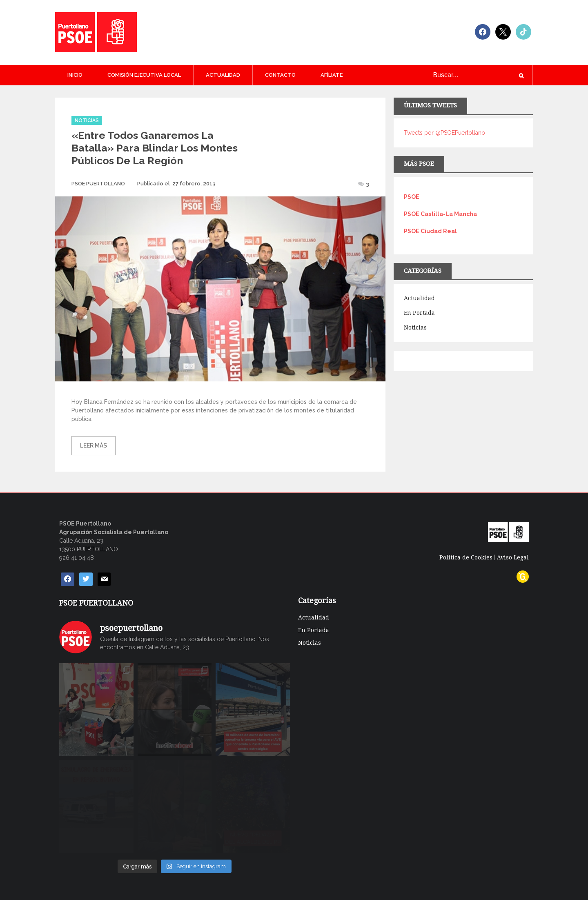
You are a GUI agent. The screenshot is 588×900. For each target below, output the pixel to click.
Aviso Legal (513, 557)
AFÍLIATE (332, 75)
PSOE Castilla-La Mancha (440, 214)
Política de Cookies (466, 557)
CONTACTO (280, 75)
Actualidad (223, 75)
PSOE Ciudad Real (430, 231)
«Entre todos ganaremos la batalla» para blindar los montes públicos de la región (155, 148)
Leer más (94, 446)
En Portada (419, 313)
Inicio (75, 75)
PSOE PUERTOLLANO (98, 184)
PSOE (412, 197)
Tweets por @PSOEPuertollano (444, 133)
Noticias (87, 120)
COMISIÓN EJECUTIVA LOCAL (144, 75)
